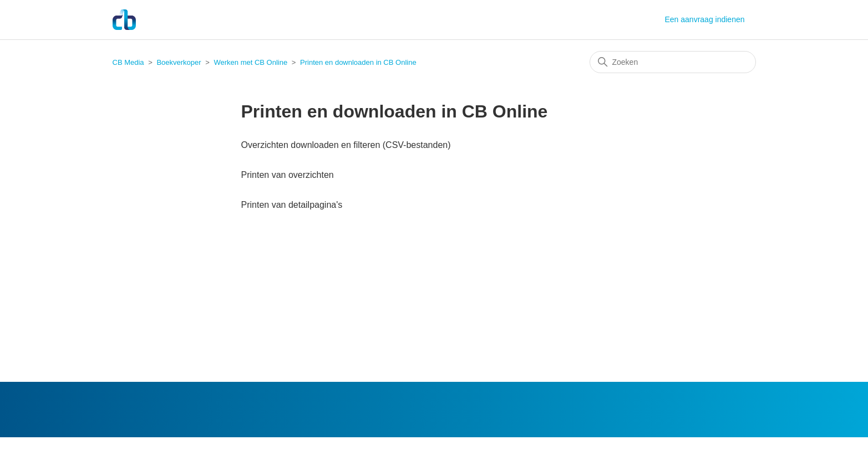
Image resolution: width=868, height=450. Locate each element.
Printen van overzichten (288, 175)
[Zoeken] (673, 62)
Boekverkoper (179, 62)
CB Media (128, 62)
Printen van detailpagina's (292, 205)
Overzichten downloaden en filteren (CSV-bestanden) (346, 145)
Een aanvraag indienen (704, 19)
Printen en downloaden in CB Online (358, 62)
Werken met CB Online (250, 62)
